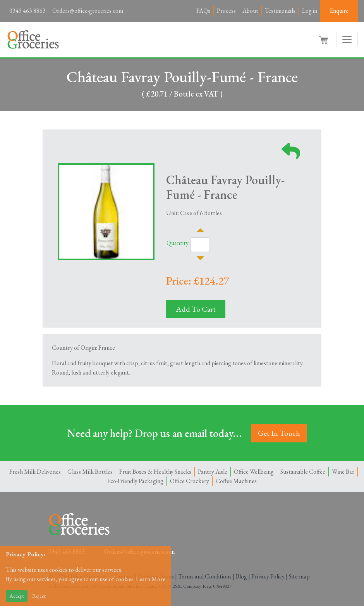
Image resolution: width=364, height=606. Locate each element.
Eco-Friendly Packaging (135, 481)
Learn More (151, 579)
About (250, 11)
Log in (310, 11)
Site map (299, 576)
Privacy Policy (268, 576)
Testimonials (280, 11)
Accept (17, 596)
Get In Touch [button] (279, 433)
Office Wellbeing (254, 472)
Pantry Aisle (213, 472)
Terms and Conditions (205, 576)
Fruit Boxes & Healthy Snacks (155, 472)
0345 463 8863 (27, 11)
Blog (241, 576)
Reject (39, 596)
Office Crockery (190, 481)
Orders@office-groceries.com (88, 11)
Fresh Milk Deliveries (35, 472)
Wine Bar (343, 472)
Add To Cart (196, 309)
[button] (324, 40)
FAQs (203, 11)
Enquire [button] (339, 11)
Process (226, 11)
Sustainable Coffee (303, 472)
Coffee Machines (236, 481)
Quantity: (178, 243)
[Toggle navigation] (347, 40)
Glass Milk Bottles (90, 472)
